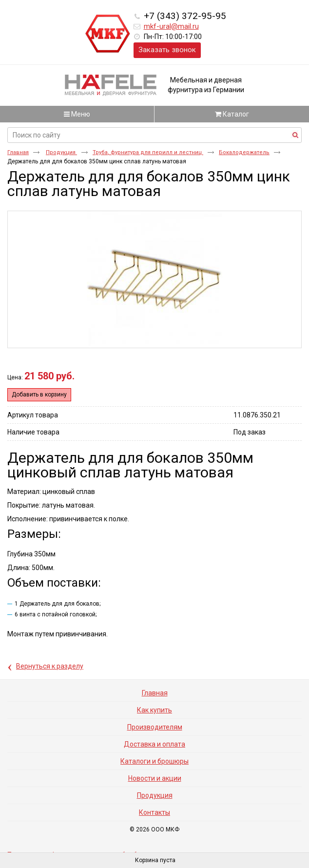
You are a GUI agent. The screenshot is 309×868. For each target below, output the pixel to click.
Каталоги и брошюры (154, 761)
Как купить (154, 710)
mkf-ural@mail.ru (171, 26)
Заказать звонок (167, 50)
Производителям (155, 727)
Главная (18, 152)
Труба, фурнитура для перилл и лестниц (148, 152)
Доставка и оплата (154, 744)
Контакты (154, 812)
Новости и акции (155, 778)
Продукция (61, 152)
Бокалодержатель (244, 152)
